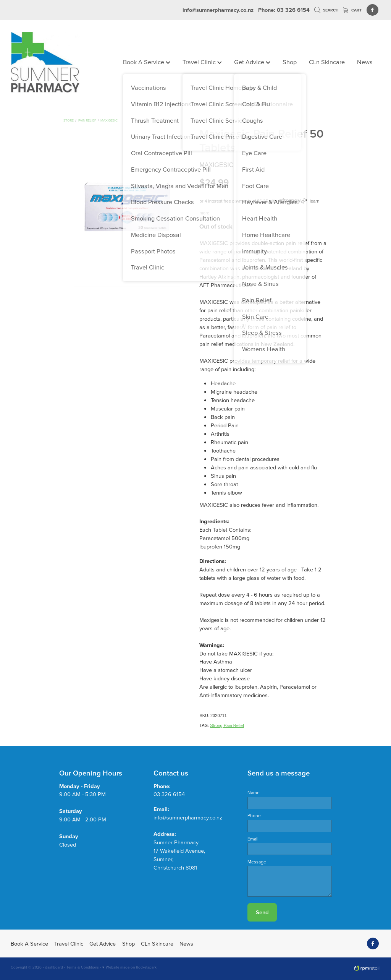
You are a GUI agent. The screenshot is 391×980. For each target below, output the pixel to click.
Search (326, 10)
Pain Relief (87, 120)
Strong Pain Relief (227, 725)
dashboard (54, 967)
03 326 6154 (169, 794)
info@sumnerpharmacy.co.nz (218, 10)
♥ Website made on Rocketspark (129, 967)
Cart (352, 10)
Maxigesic (109, 120)
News (365, 62)
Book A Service (147, 62)
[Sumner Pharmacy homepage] (48, 62)
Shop (290, 62)
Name (254, 793)
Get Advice (252, 62)
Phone (254, 816)
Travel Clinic (202, 62)
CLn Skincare (327, 62)
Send (262, 912)
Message (257, 862)
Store (69, 120)
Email (253, 839)
